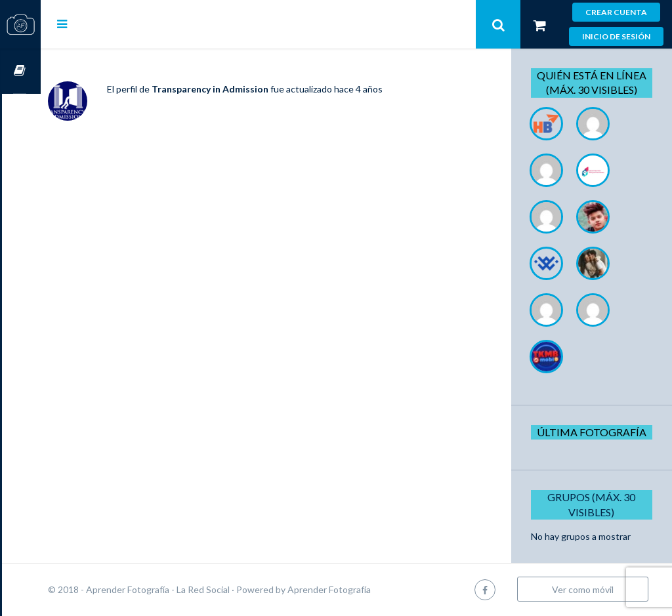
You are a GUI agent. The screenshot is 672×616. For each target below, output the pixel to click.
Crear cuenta (616, 12)
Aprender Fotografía (368, 589)
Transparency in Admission (249, 89)
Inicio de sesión (616, 36)
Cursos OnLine (20, 71)
